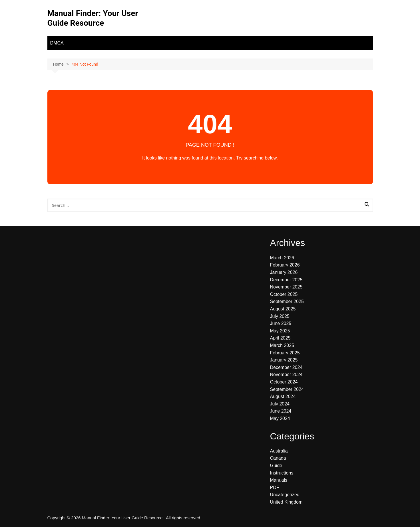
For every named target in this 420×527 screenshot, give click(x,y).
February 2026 (285, 265)
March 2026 (282, 258)
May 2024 (280, 418)
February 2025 (285, 353)
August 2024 (283, 396)
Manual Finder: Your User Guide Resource (93, 18)
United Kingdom (286, 502)
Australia (279, 451)
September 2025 (287, 301)
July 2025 (280, 316)
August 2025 (283, 309)
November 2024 (286, 374)
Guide (276, 466)
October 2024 (284, 382)
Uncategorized (285, 495)
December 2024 (286, 367)
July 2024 (280, 404)
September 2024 (287, 389)
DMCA (57, 43)
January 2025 (284, 360)
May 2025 (280, 331)
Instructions (282, 473)
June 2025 (281, 323)
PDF (275, 487)
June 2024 (281, 411)
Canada (278, 458)
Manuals (279, 480)
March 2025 (282, 345)
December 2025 (286, 280)
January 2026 (284, 272)
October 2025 (284, 294)
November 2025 (286, 287)
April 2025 (280, 338)
